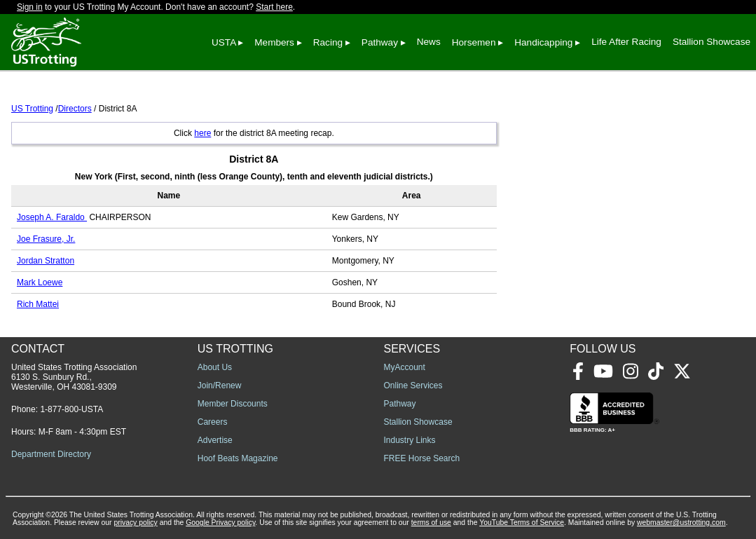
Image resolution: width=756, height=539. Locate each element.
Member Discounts (233, 404)
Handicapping (543, 42)
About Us (215, 367)
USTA (224, 42)
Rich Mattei (38, 304)
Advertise (215, 440)
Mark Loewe (40, 282)
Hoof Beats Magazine (238, 458)
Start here (274, 7)
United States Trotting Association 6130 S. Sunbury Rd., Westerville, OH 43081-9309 (74, 377)
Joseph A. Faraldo (52, 217)
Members (274, 42)
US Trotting (32, 109)
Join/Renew (220, 386)
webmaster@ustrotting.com (681, 523)
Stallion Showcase (712, 42)
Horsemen (474, 42)
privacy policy (135, 523)
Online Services (413, 386)
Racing (328, 42)
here (202, 133)
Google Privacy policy (220, 523)
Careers (213, 422)
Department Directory (51, 454)
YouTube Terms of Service (522, 523)
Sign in (30, 7)
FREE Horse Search (422, 458)
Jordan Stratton (46, 261)
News (429, 42)
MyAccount (405, 367)
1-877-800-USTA (71, 409)
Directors (75, 109)
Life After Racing (626, 42)
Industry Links (410, 440)
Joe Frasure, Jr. (46, 239)
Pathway (380, 42)
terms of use (431, 523)
